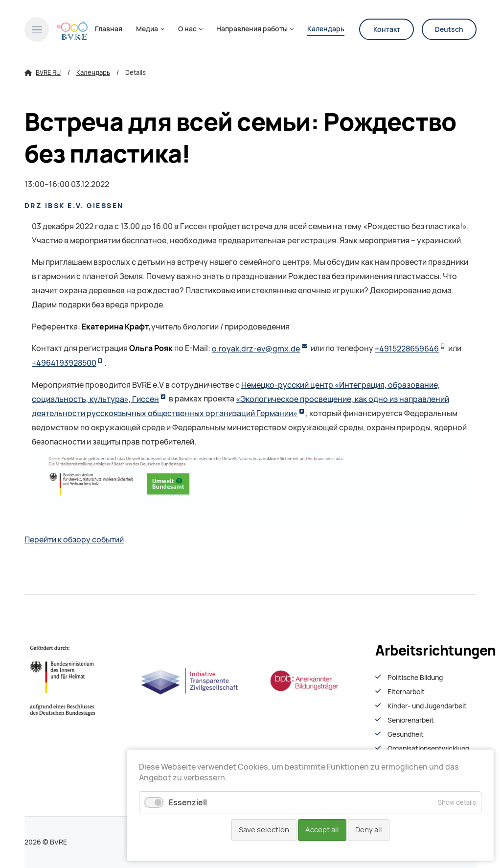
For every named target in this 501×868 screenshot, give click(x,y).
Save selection (264, 830)
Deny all (369, 830)
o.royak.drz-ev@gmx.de (256, 349)
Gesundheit (406, 734)
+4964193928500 (64, 363)
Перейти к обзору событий (74, 540)
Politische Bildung (415, 678)
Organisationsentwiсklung (428, 749)
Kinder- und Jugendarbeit (427, 706)
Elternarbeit (406, 692)
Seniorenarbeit (411, 720)
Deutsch (449, 29)
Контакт (387, 29)
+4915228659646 (407, 349)
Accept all (322, 830)
